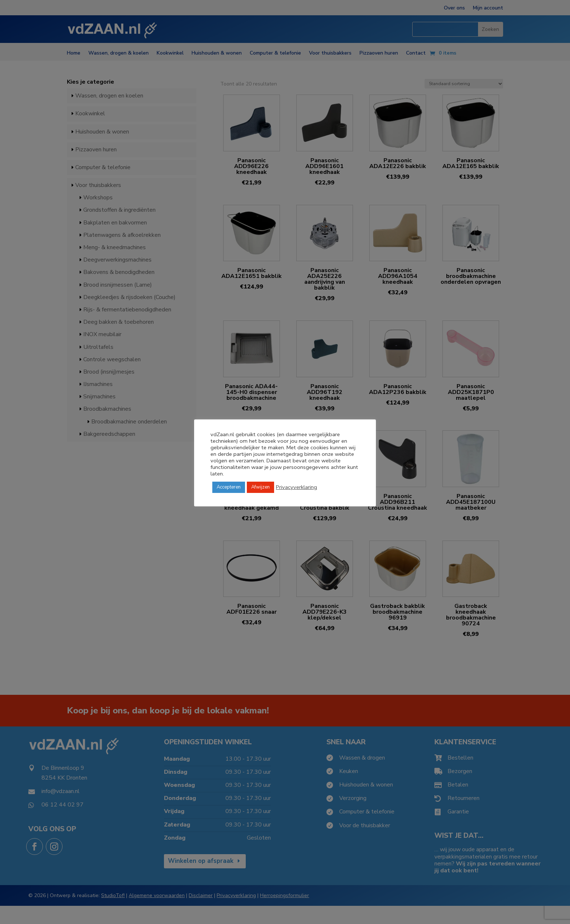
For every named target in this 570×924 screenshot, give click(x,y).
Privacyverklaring (296, 487)
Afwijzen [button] (260, 487)
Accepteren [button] (229, 487)
